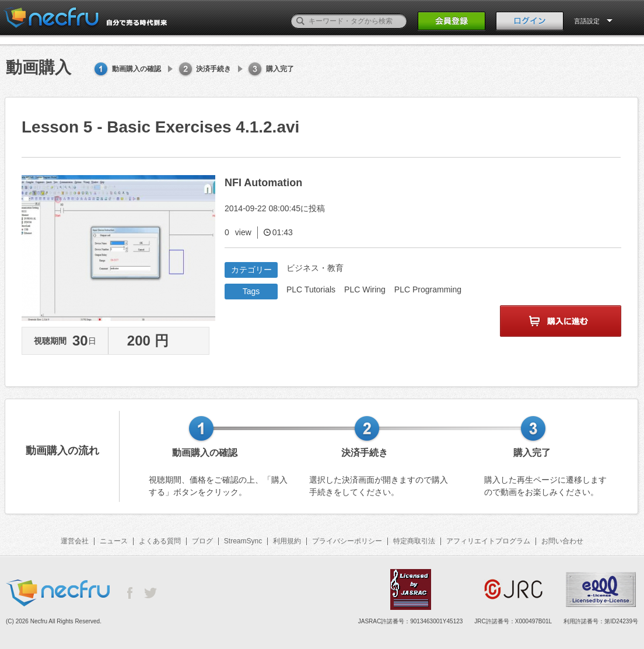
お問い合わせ (562, 541)
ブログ (202, 541)
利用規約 (287, 541)
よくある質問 (160, 541)
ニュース (114, 541)
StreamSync (243, 541)
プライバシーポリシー (347, 541)
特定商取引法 (414, 541)
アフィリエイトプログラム (488, 541)
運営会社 (75, 541)
